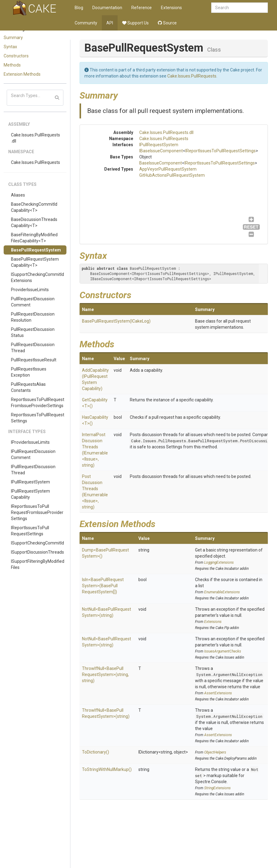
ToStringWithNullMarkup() (107, 769)
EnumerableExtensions (222, 592)
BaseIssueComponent (161, 163)
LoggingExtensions (219, 562)
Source (167, 23)
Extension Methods (22, 74)
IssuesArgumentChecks (223, 651)
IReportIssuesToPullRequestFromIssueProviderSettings (37, 512)
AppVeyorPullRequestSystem (168, 169)
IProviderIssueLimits (30, 442)
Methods (12, 65)
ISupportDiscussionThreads (37, 552)
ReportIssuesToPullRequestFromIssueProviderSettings (38, 403)
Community (86, 23)
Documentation (107, 8)
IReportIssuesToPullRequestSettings (30, 531)
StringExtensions (217, 788)
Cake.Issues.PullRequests (36, 162)
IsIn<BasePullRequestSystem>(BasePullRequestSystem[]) (103, 586)
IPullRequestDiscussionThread (33, 470)
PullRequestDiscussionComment (33, 302)
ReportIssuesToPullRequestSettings (38, 418)
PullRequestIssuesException (29, 372)
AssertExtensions (218, 693)
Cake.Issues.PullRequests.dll (36, 138)
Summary (13, 38)
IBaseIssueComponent (161, 151)
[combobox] (240, 8)
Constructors (16, 56)
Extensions (171, 8)
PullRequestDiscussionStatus (33, 332)
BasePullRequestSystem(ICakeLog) (116, 321)
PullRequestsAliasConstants (28, 387)
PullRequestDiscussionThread (33, 348)
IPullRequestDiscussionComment (33, 454)
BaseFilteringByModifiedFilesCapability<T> (34, 238)
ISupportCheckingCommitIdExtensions (37, 277)
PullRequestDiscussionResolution (33, 317)
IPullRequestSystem (30, 482)
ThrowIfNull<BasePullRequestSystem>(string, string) (105, 675)
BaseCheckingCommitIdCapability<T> (34, 207)
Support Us (135, 23)
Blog (79, 8)
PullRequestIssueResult (34, 360)
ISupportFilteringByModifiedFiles (38, 564)
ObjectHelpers (215, 752)
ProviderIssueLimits (30, 290)
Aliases (18, 195)
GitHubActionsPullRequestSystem (172, 175)
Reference (142, 8)
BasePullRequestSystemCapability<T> (35, 262)
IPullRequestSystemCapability (30, 494)
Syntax (10, 47)
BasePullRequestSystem (36, 250)
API (110, 23)
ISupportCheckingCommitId (37, 543)
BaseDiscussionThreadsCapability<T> (34, 222)
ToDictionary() (96, 752)
